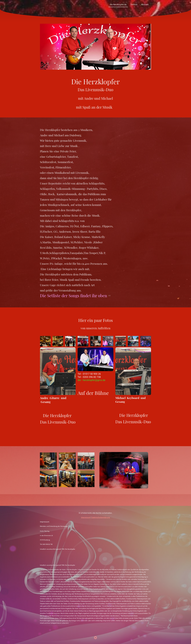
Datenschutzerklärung (101, 517)
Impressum (86, 517)
